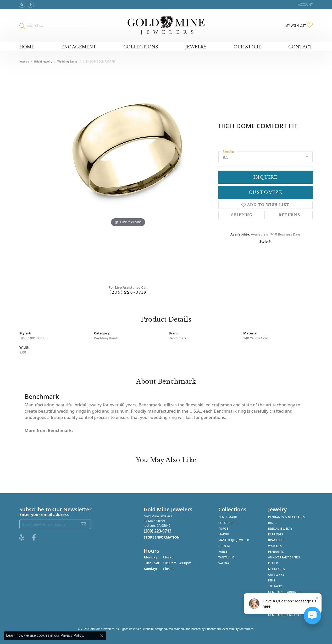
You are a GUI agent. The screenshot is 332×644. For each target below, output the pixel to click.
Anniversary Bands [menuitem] (284, 557)
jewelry (24, 61)
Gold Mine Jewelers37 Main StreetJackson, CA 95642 (162, 527)
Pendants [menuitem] (276, 552)
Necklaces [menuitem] (276, 569)
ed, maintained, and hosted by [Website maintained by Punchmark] (185, 629)
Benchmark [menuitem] (228, 517)
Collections (141, 47)
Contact (300, 47)
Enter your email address (44, 514)
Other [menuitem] (273, 563)
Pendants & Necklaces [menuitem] (286, 517)
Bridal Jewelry (43, 61)
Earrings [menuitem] (276, 534)
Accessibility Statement (238, 629)
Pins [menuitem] (272, 580)
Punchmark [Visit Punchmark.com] (213, 629)
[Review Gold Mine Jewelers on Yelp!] (22, 5)
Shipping (242, 215)
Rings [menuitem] (273, 523)
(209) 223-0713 (128, 292)
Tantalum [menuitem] (226, 557)
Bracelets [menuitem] (276, 540)
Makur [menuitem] (224, 534)
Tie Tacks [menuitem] (275, 586)
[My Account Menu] (305, 5)
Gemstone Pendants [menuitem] (285, 615)
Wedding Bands (67, 61)
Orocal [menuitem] (225, 546)
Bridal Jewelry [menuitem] (280, 529)
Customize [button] (266, 192)
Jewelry (196, 47)
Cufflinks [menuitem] (276, 575)
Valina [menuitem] (224, 563)
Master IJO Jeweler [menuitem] (234, 540)
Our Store (247, 47)
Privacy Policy (72, 635)
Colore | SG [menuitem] (228, 523)
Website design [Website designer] (153, 629)
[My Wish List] (299, 25)
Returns (289, 215)
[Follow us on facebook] (31, 5)
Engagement (79, 47)
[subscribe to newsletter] (84, 524)
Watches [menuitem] (275, 546)
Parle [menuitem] (223, 552)
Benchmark (178, 338)
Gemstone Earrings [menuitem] (284, 592)
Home (27, 47)
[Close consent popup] (102, 636)
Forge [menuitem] (223, 529)
